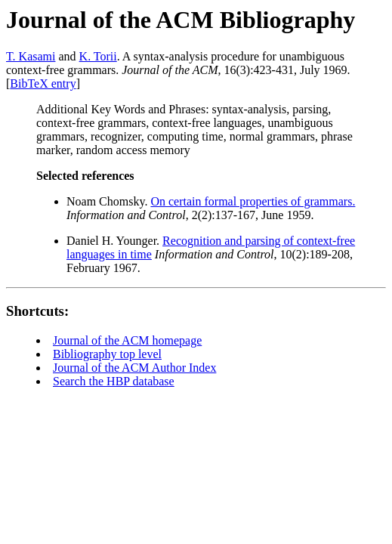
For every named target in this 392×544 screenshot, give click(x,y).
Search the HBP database (114, 381)
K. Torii (98, 56)
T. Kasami (31, 56)
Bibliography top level (107, 354)
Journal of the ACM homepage (127, 340)
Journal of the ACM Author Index (134, 368)
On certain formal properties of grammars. (253, 201)
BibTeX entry (43, 83)
